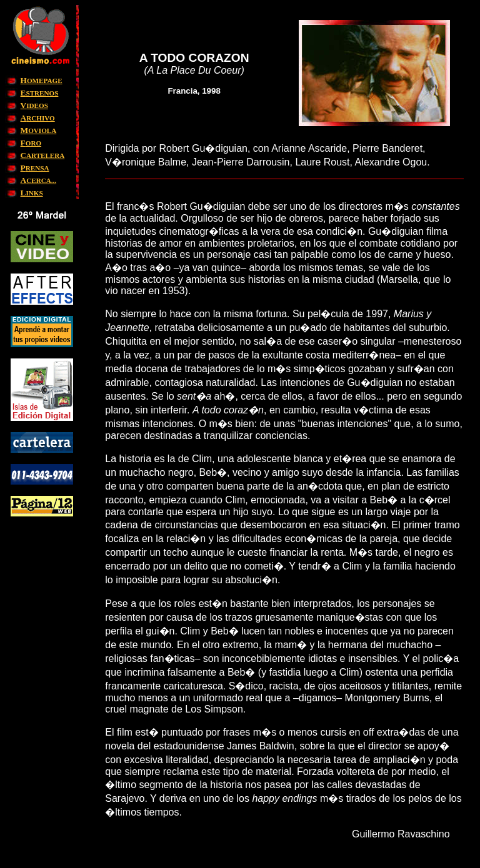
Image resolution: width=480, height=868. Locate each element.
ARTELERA (43, 155)
